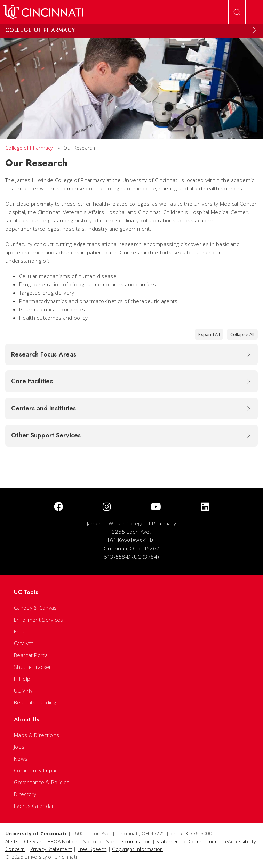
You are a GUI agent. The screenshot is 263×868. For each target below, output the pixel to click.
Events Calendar (34, 806)
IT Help (22, 679)
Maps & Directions (37, 735)
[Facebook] (58, 507)
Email (20, 631)
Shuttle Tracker (33, 667)
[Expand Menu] (254, 30)
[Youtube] (156, 507)
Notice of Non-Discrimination (117, 841)
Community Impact (37, 770)
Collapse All (242, 334)
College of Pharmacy (29, 148)
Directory (25, 794)
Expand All (209, 334)
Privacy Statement (51, 849)
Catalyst (23, 643)
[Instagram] (107, 507)
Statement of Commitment (188, 841)
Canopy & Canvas (35, 608)
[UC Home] (43, 12)
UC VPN (23, 690)
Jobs (19, 747)
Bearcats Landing (35, 702)
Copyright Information (137, 849)
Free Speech (92, 849)
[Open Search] (237, 12)
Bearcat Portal (31, 655)
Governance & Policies (42, 782)
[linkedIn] (205, 507)
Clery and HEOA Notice (51, 841)
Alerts (12, 841)
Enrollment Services (39, 620)
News (21, 759)
